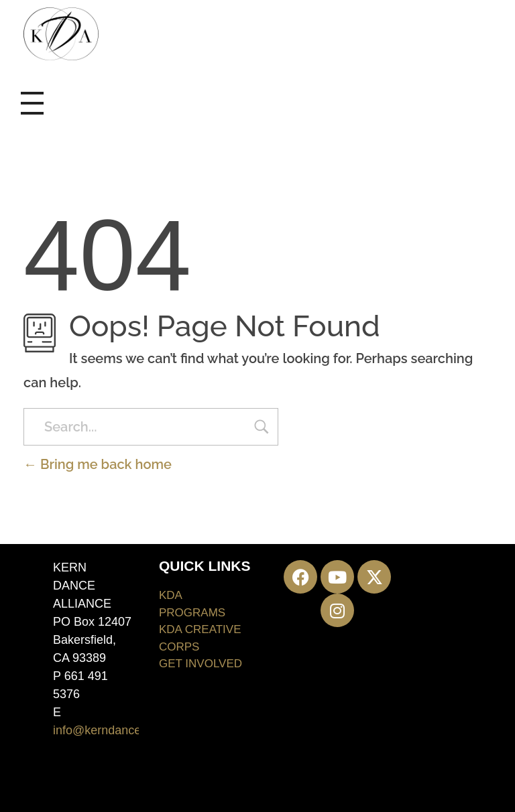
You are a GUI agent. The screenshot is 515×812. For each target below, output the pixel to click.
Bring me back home (98, 464)
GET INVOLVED (201, 664)
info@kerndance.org (107, 730)
